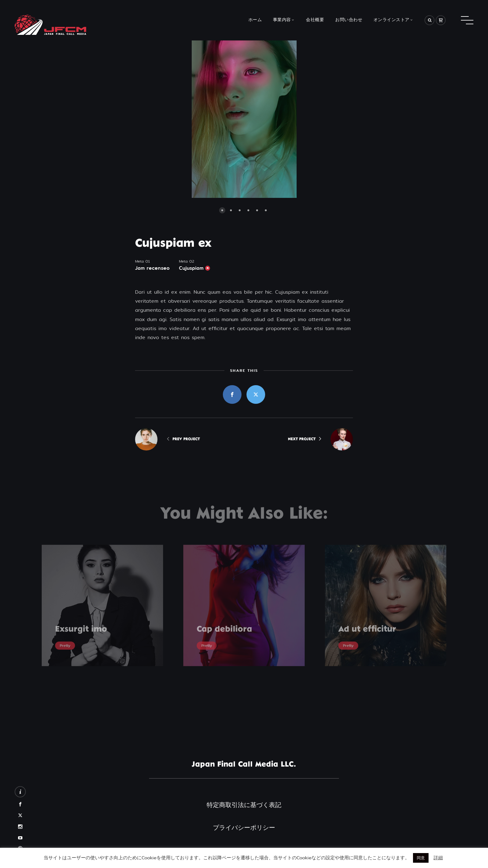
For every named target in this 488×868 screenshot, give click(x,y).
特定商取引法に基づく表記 (244, 805)
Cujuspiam (191, 268)
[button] (174, 119)
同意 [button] (421, 858)
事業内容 (282, 20)
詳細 (438, 858)
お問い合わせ (349, 20)
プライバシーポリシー (244, 828)
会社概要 (315, 20)
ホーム (255, 20)
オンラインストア (392, 20)
